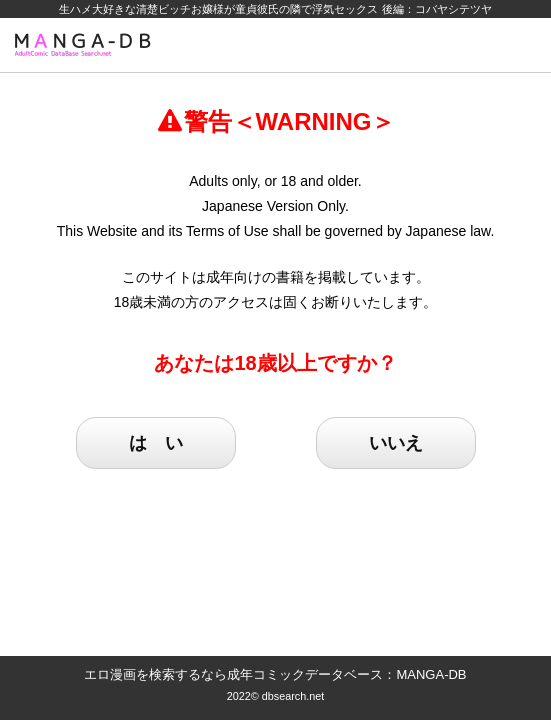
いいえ (396, 443)
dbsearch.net (293, 696)
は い (156, 443)
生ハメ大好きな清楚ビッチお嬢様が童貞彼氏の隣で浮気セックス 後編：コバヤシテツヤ (275, 9)
